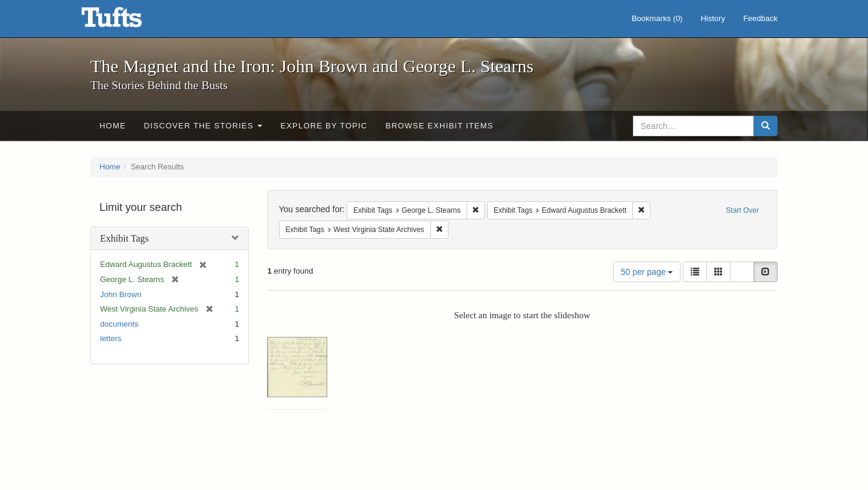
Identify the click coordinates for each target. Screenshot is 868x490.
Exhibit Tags (124, 238)
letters (111, 338)
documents (119, 324)
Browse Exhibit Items (440, 126)
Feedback (760, 18)
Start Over (742, 210)
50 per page (647, 272)
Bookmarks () (657, 18)
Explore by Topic (324, 126)
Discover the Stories (203, 126)
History (712, 18)
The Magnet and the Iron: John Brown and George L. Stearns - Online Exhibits (127, 21)
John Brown (121, 294)
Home (113, 126)
